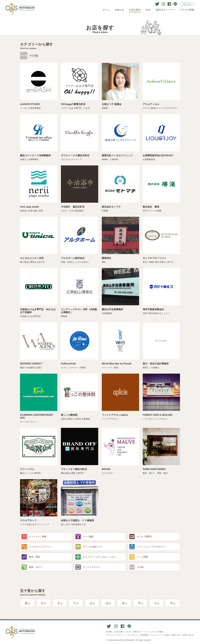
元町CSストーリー (165, 10)
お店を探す (135, 10)
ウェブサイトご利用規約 (138, 635)
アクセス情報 (187, 10)
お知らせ (119, 10)
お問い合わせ (187, 4)
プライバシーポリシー (116, 635)
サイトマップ (157, 635)
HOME (109, 632)
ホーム (106, 10)
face (148, 10)
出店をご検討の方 (173, 635)
